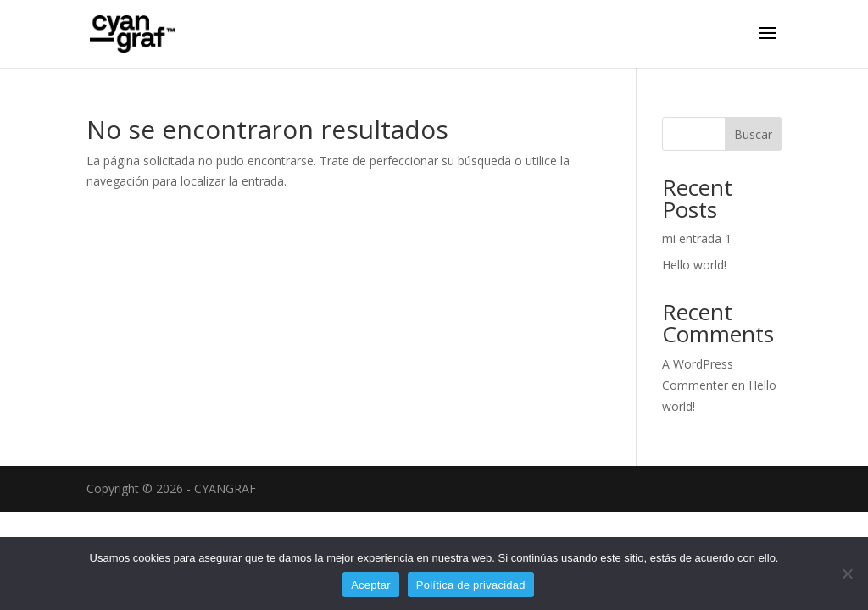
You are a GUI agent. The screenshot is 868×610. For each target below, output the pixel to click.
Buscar (753, 134)
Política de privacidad (471, 585)
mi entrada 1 (697, 238)
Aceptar (371, 585)
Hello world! (694, 265)
